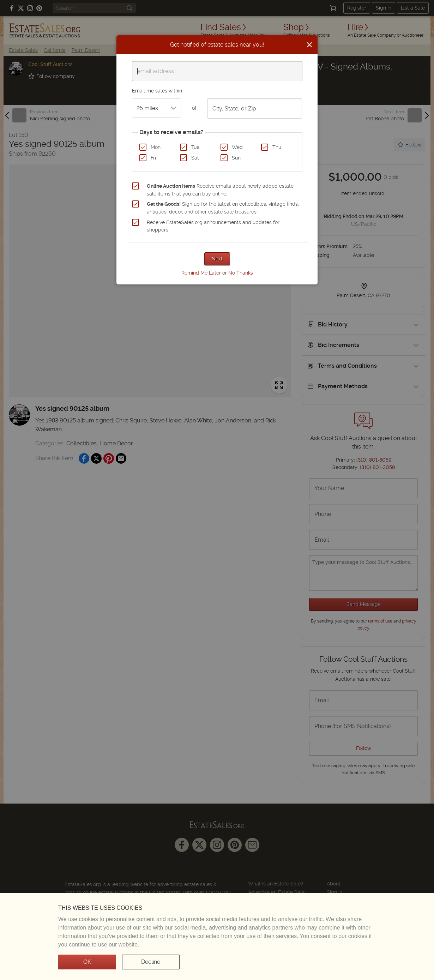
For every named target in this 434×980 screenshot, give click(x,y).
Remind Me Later (201, 273)
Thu (277, 147)
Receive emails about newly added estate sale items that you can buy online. (220, 190)
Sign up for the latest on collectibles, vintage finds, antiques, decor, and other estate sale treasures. (223, 208)
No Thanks (241, 273)
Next (217, 259)
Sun (236, 158)
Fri (153, 158)
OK (87, 962)
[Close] (309, 45)
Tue (195, 147)
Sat (195, 158)
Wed (237, 147)
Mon (156, 147)
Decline (151, 962)
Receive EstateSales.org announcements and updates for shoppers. (213, 226)
